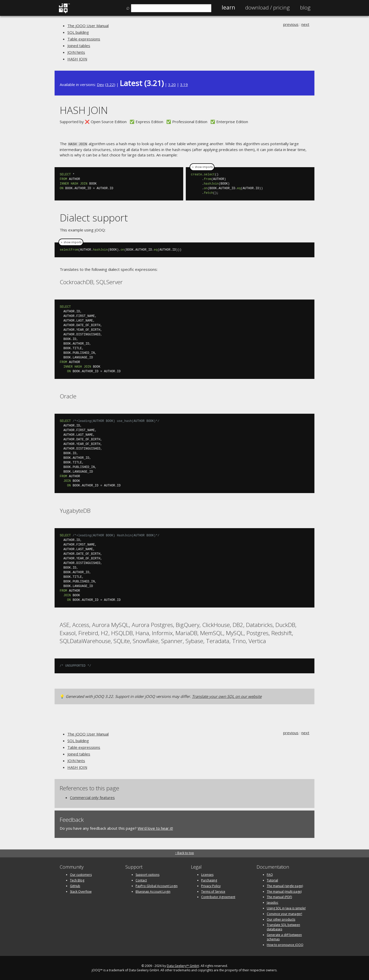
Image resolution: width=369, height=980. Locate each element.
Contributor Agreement (218, 897)
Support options (147, 874)
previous (291, 24)
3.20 (172, 84)
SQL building (78, 32)
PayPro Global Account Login (157, 885)
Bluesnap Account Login (153, 891)
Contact (141, 880)
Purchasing (209, 880)
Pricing (268, 7)
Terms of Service (213, 891)
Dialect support (94, 217)
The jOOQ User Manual (88, 26)
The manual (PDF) (279, 897)
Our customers (81, 874)
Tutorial (272, 880)
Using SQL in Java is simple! (286, 908)
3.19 (184, 84)
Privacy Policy (211, 885)
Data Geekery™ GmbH (183, 966)
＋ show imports (202, 167)
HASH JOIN (77, 59)
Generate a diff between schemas (284, 936)
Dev (100, 84)
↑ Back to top (184, 852)
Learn (228, 7)
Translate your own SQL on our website (227, 696)
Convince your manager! (284, 913)
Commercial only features (92, 797)
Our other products (281, 919)
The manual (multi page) (284, 891)
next (305, 24)
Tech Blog (77, 880)
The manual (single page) (285, 885)
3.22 (110, 84)
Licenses (207, 874)
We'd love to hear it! (155, 828)
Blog (305, 7)
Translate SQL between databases (283, 927)
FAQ (270, 874)
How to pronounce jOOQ (285, 944)
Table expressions (84, 39)
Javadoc (273, 902)
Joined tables (79, 46)
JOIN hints (76, 52)
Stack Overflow (81, 891)
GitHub (75, 885)
